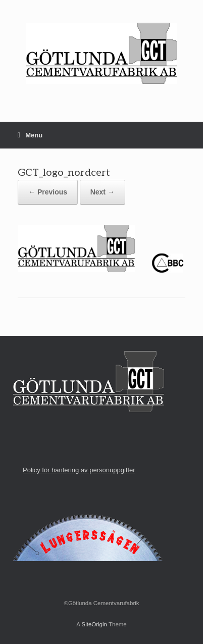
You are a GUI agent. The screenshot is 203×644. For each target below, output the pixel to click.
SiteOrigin (94, 624)
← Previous (48, 192)
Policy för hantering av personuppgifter (79, 470)
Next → (103, 192)
